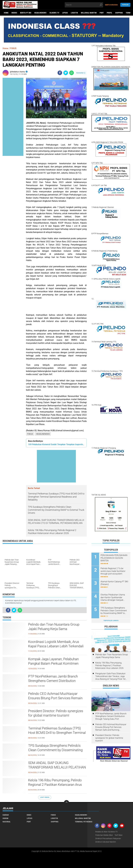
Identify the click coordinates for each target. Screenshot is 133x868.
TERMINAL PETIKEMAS (84, 822)
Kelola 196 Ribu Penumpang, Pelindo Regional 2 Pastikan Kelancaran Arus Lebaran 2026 (55, 785)
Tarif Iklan (119, 835)
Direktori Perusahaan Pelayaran (108, 838)
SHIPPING (119, 13)
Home (6, 13)
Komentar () (81, 73)
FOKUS (30, 434)
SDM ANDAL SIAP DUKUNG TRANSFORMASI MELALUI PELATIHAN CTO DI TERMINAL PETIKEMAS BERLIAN (57, 767)
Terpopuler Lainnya (111, 621)
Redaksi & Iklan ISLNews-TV (107, 832)
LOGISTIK (74, 13)
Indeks (14, 13)
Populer (125, 5)
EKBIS (29, 815)
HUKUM (5, 818)
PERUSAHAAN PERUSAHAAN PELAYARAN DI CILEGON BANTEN (114, 558)
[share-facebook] (60, 73)
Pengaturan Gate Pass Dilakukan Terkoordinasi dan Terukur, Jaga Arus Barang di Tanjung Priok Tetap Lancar (112, 676)
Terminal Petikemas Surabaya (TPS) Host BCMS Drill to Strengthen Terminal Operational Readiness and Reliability (57, 733)
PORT (102, 13)
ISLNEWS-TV (54, 13)
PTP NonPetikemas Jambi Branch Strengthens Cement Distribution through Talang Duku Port (53, 681)
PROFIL (109, 13)
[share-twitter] (66, 73)
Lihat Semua (45, 797)
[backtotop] (66, 803)
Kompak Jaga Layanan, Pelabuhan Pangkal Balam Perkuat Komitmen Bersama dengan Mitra (53, 663)
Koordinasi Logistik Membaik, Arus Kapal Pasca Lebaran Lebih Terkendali (56, 644)
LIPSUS (65, 13)
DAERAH (6, 815)
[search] (84, 5)
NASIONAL (7, 822)
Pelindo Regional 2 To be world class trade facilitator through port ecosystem (113, 571)
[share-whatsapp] (72, 73)
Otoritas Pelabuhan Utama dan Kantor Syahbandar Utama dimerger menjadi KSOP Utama (113, 597)
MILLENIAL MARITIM (89, 13)
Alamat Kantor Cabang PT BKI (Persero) (114, 583)
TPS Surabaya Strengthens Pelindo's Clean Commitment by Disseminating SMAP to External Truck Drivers (55, 750)
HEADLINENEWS (40, 13)
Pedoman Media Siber (104, 835)
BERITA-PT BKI (26, 13)
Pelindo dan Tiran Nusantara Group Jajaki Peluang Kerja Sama (54, 627)
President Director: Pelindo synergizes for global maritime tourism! (56, 713)
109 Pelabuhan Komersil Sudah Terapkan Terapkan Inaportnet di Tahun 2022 (56, 444)
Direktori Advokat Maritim (106, 842)
